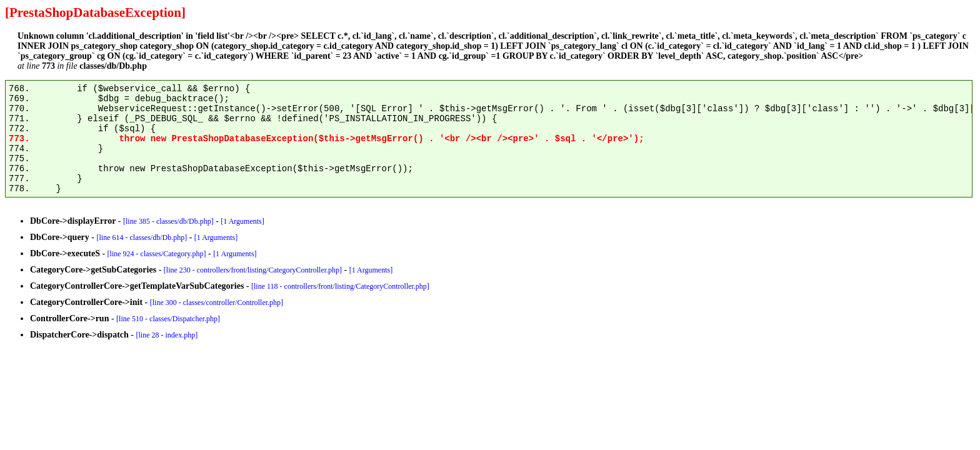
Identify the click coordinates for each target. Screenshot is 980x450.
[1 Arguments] (242, 221)
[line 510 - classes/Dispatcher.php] (168, 319)
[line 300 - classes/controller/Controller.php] (217, 302)
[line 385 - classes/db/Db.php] (168, 221)
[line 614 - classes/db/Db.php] (142, 237)
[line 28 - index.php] (167, 335)
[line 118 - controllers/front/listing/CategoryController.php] (340, 286)
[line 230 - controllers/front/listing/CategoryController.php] (253, 270)
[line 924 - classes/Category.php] (157, 254)
